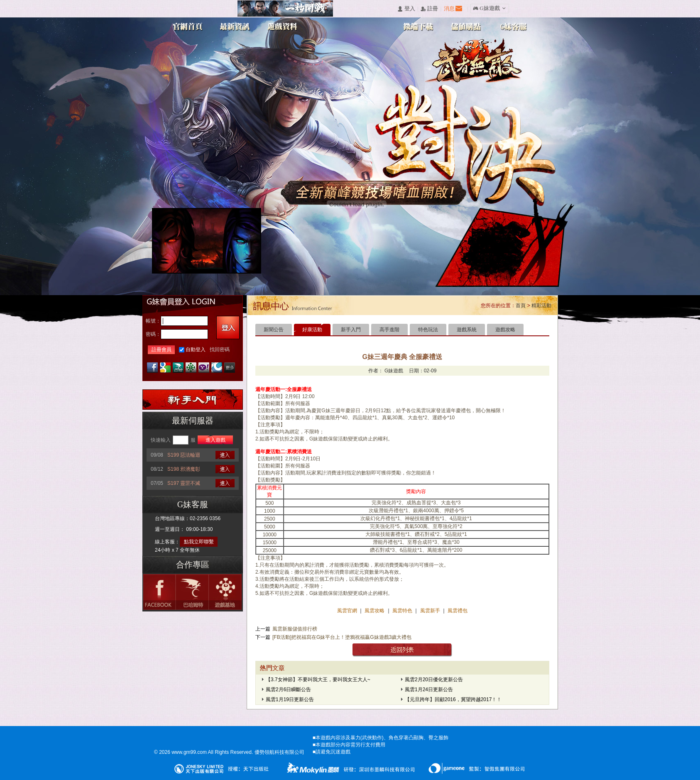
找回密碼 (220, 350)
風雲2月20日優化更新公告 (434, 680)
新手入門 (351, 330)
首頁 (521, 306)
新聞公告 (274, 330)
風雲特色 (403, 611)
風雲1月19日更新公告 (290, 699)
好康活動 (312, 330)
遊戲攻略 (505, 330)
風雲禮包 (457, 611)
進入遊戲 (215, 440)
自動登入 (196, 350)
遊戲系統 (467, 330)
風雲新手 (431, 611)
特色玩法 (428, 330)
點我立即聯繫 (199, 542)
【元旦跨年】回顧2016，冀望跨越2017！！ (453, 699)
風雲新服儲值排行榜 (295, 629)
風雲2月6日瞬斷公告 (288, 690)
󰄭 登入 (406, 9)
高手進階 (389, 330)
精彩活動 (541, 306)
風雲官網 (348, 611)
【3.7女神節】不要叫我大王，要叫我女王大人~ (318, 680)
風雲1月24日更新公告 (429, 690)
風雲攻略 (375, 611)
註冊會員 (162, 350)
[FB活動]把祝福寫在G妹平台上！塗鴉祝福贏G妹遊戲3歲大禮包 (342, 637)
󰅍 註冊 (429, 9)
